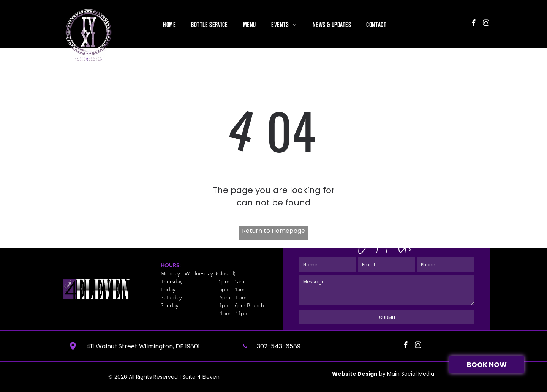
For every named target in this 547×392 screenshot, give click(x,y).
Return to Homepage (273, 231)
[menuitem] (169, 25)
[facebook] (474, 24)
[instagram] (486, 24)
